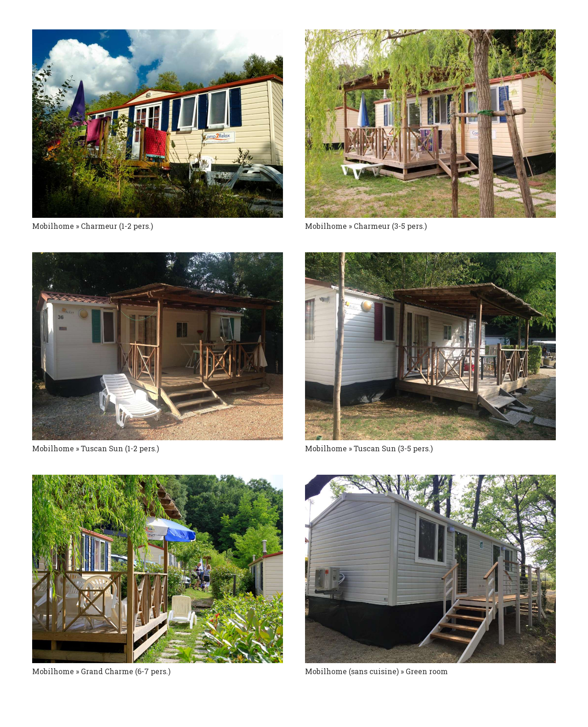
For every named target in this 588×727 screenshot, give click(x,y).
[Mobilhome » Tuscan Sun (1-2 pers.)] (158, 346)
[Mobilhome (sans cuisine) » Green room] (430, 569)
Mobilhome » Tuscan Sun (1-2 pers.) (96, 448)
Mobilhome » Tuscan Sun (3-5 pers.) (369, 448)
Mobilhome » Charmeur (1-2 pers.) (93, 226)
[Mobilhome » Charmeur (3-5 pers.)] (430, 124)
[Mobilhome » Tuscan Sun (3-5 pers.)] (430, 346)
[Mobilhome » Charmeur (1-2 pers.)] (158, 124)
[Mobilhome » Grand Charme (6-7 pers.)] (158, 569)
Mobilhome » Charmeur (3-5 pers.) (366, 226)
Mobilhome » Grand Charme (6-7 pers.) (101, 671)
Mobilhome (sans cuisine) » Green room (376, 671)
